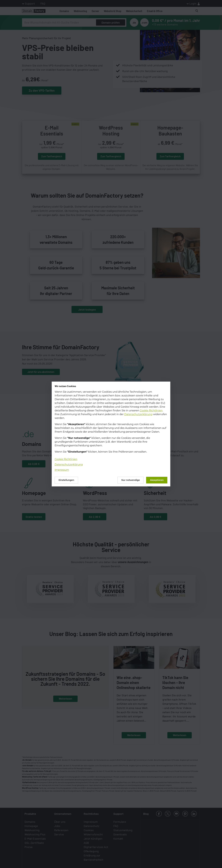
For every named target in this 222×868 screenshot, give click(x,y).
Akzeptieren (157, 480)
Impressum (62, 470)
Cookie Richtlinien (151, 411)
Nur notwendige (131, 480)
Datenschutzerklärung (138, 414)
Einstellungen (66, 480)
